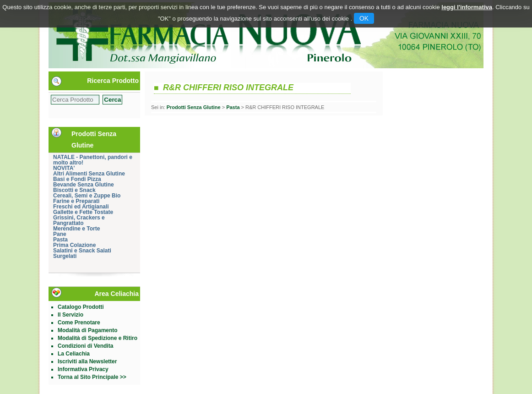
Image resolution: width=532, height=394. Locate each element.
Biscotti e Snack (74, 190)
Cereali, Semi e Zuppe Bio (87, 196)
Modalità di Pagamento (88, 330)
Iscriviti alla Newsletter (87, 361)
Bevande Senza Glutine (84, 185)
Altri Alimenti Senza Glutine (89, 174)
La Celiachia (74, 354)
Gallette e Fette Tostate (83, 212)
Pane (60, 234)
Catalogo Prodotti (81, 307)
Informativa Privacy (83, 369)
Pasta (60, 240)
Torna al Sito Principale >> (92, 377)
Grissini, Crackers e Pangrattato (79, 220)
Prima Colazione (74, 245)
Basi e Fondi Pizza (77, 179)
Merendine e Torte (76, 229)
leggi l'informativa (467, 7)
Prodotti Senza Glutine (194, 107)
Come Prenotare (79, 323)
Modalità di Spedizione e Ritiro (98, 338)
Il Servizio (71, 315)
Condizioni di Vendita (85, 346)
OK (364, 18)
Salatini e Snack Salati (82, 251)
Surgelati (65, 256)
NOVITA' (64, 168)
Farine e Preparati (76, 201)
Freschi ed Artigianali (81, 207)
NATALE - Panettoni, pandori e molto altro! (93, 160)
